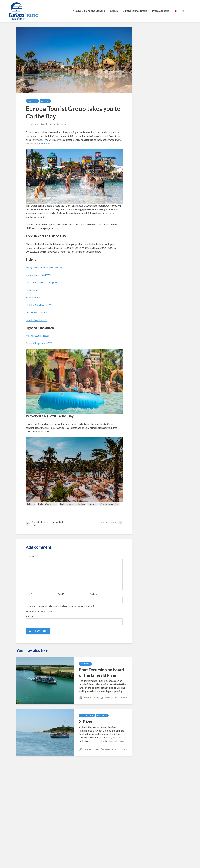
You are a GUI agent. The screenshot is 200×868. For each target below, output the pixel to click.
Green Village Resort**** (39, 343)
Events (114, 11)
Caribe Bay (46, 143)
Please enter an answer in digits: (39, 611)
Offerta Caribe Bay (109, 504)
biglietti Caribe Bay (47, 504)
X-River (86, 722)
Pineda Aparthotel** (37, 320)
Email (61, 594)
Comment (30, 556)
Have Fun (45, 101)
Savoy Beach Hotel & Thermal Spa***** (47, 267)
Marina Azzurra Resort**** (40, 336)
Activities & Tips (87, 716)
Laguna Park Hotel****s (39, 275)
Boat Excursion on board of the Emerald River (101, 672)
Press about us (161, 11)
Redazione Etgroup (89, 698)
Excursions (32, 101)
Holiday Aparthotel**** (38, 305)
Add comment (49, 124)
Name (29, 594)
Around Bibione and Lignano (89, 11)
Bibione (31, 504)
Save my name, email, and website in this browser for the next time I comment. (62, 606)
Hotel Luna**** (34, 290)
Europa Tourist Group (135, 11)
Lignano (92, 504)
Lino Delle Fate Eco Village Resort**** (46, 282)
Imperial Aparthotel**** (39, 312)
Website (94, 594)
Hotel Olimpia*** (35, 297)
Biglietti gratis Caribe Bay (73, 504)
